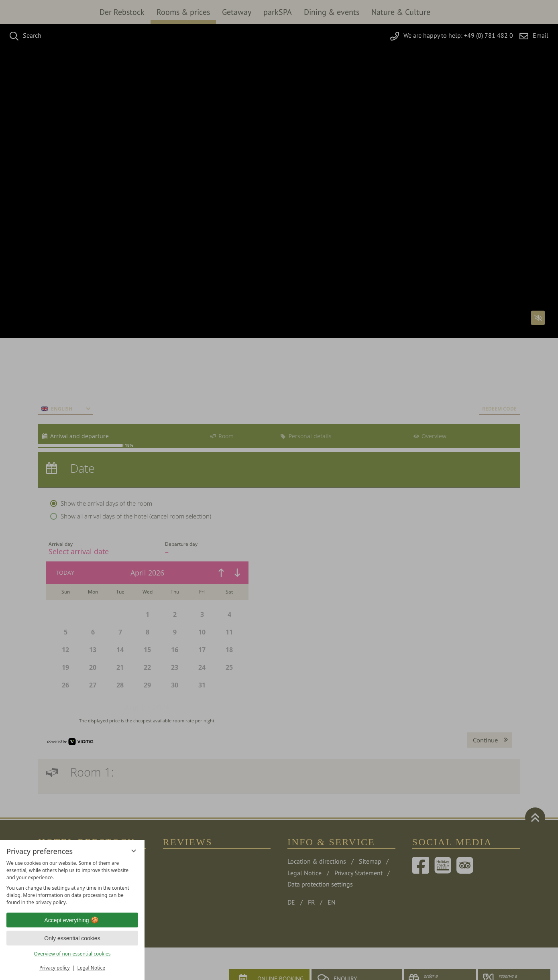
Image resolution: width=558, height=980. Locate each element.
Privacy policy (55, 968)
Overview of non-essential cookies (72, 954)
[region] (72, 883)
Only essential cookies (72, 938)
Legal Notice (91, 968)
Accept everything (72, 920)
